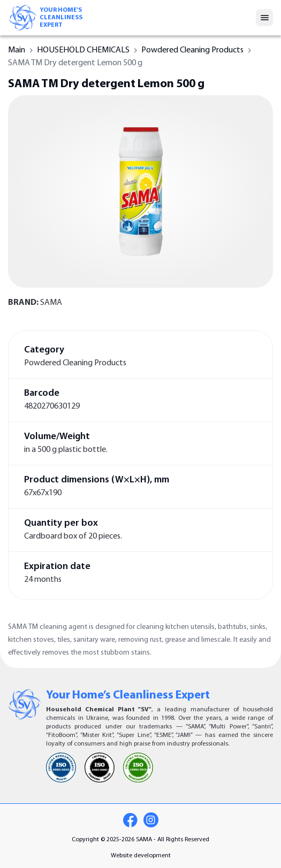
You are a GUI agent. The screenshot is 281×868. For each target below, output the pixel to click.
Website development (141, 856)
